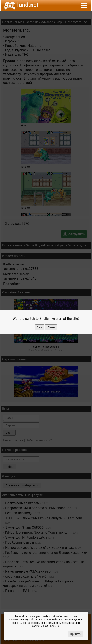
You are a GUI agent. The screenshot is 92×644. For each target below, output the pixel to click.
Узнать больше (50, 626)
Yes (40, 327)
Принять (76, 634)
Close (51, 327)
